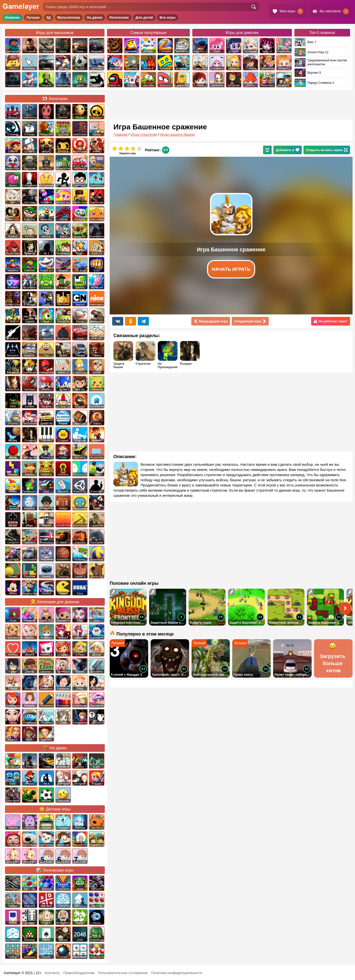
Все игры (168, 17)
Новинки (12, 17)
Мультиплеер (69, 17)
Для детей (144, 17)
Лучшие (33, 17)
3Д (49, 17)
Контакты (52, 973)
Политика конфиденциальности (177, 973)
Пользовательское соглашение (123, 973)
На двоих (95, 17)
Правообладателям (79, 973)
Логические (119, 17)
